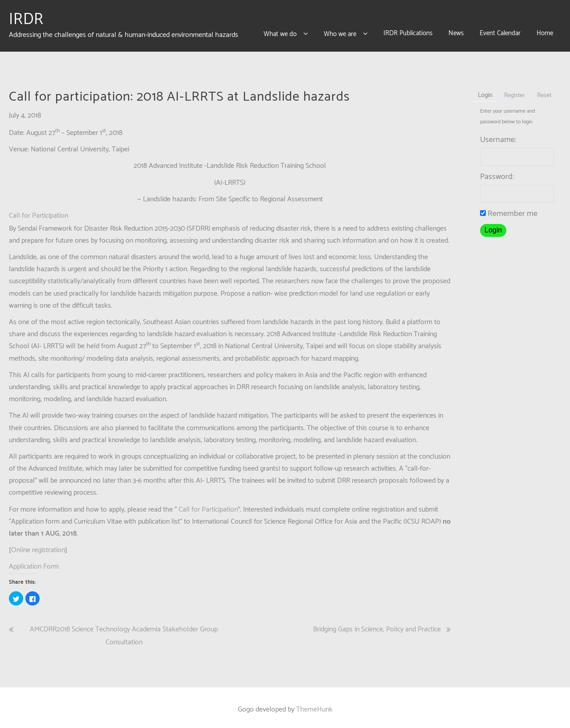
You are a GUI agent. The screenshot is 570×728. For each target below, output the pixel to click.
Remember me (509, 210)
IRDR (26, 17)
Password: (497, 173)
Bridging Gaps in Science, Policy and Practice (377, 625)
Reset (544, 92)
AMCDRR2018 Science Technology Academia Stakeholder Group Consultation (124, 631)
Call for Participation (39, 212)
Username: (498, 136)
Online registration (38, 546)
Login (485, 92)
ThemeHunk (314, 706)
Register (515, 92)
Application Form (34, 563)
